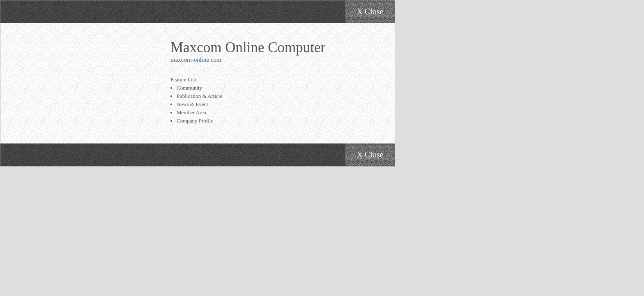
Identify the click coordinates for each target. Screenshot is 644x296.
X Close (370, 12)
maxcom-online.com (196, 60)
